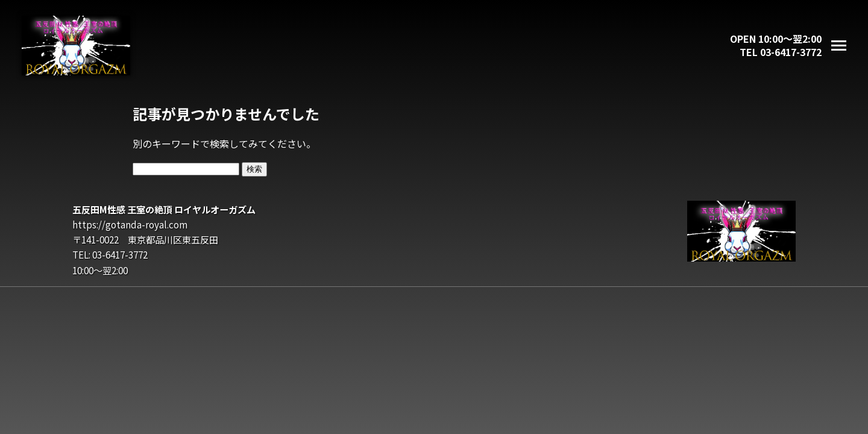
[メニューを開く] (839, 46)
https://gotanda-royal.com (130, 224)
